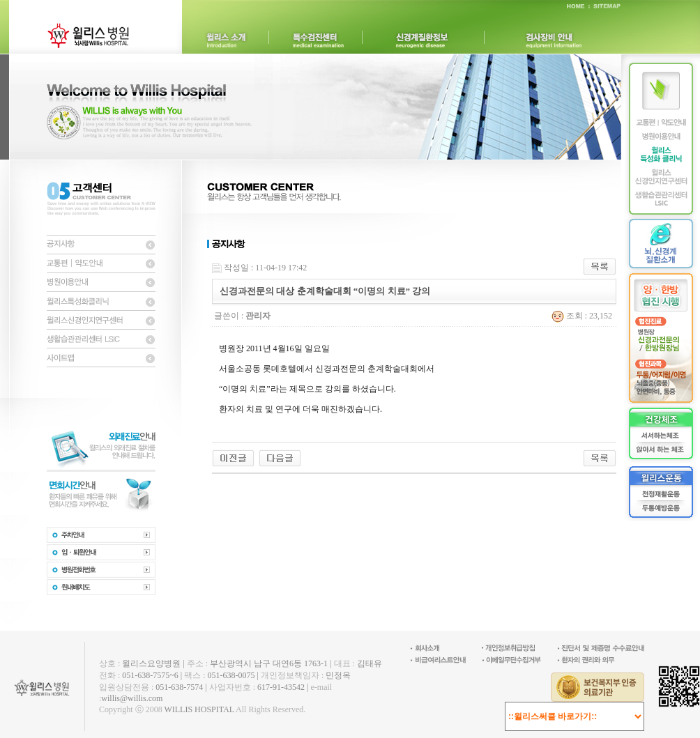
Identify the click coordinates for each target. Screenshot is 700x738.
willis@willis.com (132, 698)
